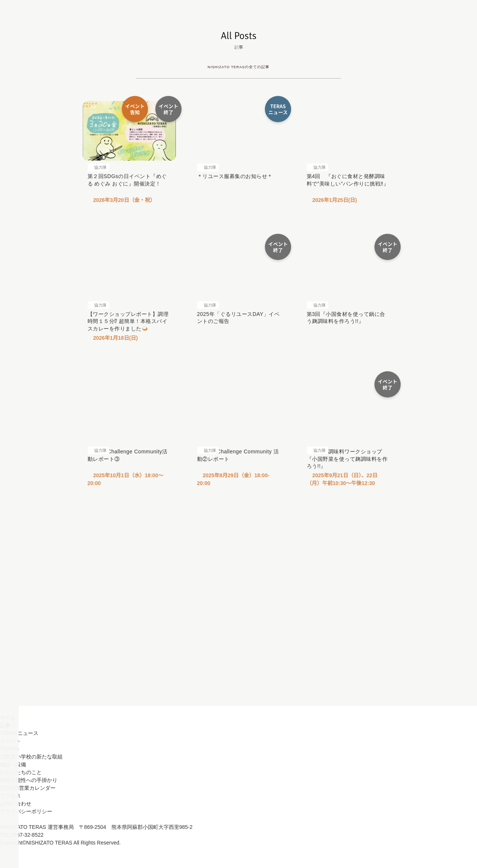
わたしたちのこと (21, 793)
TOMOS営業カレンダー (27, 809)
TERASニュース (19, 754)
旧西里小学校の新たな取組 (31, 778)
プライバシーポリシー (26, 833)
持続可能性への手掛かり (29, 801)
